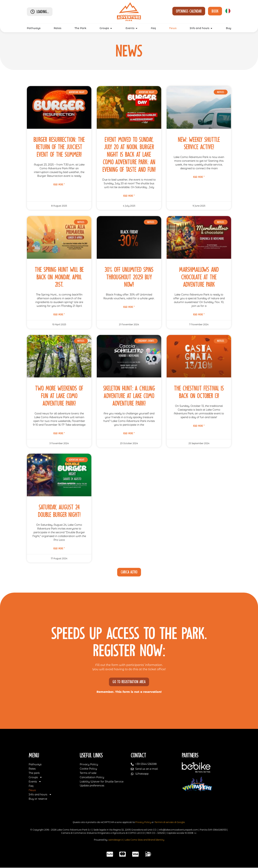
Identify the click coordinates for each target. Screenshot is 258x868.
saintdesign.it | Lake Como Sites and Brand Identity (136, 840)
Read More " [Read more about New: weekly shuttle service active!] (199, 177)
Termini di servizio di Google (170, 822)
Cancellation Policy (92, 777)
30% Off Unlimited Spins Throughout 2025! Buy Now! (129, 277)
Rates (32, 769)
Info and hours (40, 795)
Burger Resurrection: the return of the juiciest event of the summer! (59, 147)
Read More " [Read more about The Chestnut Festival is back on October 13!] (199, 426)
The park (34, 773)
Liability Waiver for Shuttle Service (102, 782)
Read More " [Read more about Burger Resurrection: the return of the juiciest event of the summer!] (59, 185)
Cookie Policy (88, 769)
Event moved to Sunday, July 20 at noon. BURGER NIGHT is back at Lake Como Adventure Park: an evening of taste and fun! (129, 155)
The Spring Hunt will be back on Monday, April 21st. (59, 277)
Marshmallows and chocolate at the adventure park (199, 277)
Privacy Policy (89, 765)
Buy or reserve (38, 799)
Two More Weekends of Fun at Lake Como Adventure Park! (59, 396)
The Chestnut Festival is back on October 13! (199, 392)
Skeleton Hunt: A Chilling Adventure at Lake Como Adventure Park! (129, 396)
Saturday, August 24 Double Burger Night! (59, 511)
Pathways (35, 765)
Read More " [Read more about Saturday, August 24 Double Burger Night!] (59, 548)
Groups (35, 777)
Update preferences (92, 786)
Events (35, 782)
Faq (31, 786)
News (32, 790)
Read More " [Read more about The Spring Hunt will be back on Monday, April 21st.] (59, 314)
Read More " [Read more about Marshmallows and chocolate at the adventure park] (199, 314)
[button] (129, 572)
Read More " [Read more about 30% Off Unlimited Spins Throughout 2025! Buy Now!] (129, 307)
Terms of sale (88, 773)
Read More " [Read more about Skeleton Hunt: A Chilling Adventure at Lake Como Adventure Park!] (129, 433)
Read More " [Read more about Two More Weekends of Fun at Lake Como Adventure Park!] (59, 433)
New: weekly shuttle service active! (199, 143)
